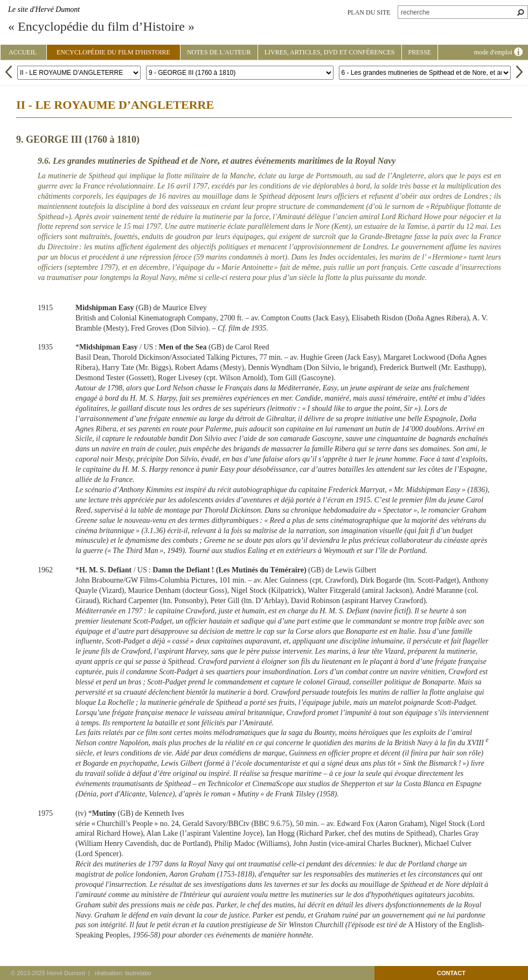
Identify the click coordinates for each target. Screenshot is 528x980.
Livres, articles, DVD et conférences (330, 52)
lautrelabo (138, 973)
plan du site (369, 12)
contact (451, 973)
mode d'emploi (498, 52)
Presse (420, 52)
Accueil (23, 52)
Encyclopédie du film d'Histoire (113, 52)
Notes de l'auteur (219, 52)
